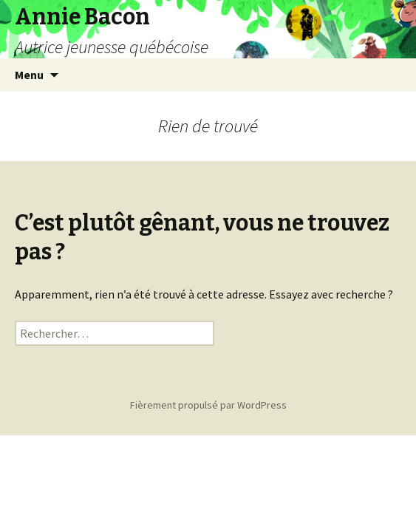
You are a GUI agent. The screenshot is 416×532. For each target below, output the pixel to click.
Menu (29, 75)
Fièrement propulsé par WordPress (208, 405)
